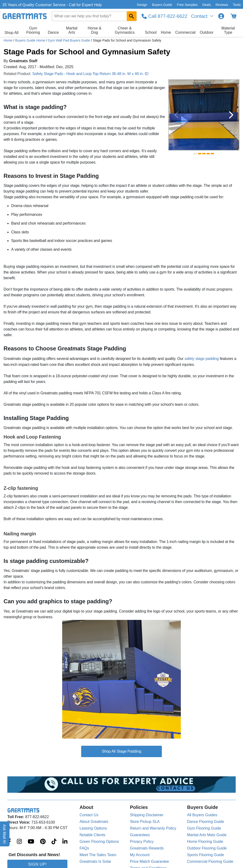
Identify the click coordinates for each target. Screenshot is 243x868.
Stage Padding (129, 751)
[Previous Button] (177, 115)
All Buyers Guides (202, 815)
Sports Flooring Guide (206, 855)
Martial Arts (72, 30)
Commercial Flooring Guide (210, 861)
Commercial (185, 32)
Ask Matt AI (5, 834)
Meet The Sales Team (98, 855)
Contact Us (89, 815)
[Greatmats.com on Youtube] (31, 842)
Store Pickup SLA (145, 822)
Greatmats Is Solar (95, 861)
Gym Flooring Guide (204, 828)
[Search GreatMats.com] (132, 16)
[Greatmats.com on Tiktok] (54, 842)
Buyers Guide (162, 5)
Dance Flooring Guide (206, 822)
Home (166, 32)
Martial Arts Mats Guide (207, 835)
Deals (207, 5)
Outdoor (207, 32)
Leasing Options (93, 828)
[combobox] (94, 16)
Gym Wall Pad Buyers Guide (70, 40)
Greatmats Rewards (147, 848)
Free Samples (187, 5)
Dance (53, 32)
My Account (140, 855)
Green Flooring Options (99, 842)
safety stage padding (201, 359)
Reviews (222, 5)
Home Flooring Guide (205, 842)
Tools (237, 5)
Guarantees (140, 835)
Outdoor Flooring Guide (207, 848)
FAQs (84, 848)
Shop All (12, 33)
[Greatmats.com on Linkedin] (65, 842)
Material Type (228, 30)
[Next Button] (231, 115)
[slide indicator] (195, 154)
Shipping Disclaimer (147, 815)
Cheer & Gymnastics (125, 30)
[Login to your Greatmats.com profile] (221, 16)
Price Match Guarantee (149, 861)
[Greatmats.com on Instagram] (19, 842)
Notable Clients (92, 835)
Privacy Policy (142, 842)
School (151, 32)
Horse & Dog (94, 30)
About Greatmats (94, 822)
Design (142, 5)
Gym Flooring (33, 30)
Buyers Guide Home (31, 40)
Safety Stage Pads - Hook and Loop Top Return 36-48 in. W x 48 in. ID (90, 74)
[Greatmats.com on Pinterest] (43, 842)
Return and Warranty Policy (153, 828)
